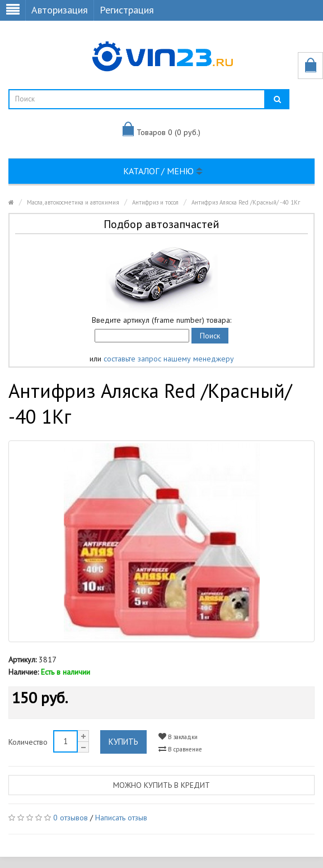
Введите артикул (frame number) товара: (162, 320)
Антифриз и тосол (155, 202)
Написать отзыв (121, 818)
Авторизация (60, 10)
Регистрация (127, 10)
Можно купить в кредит (162, 785)
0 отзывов (71, 818)
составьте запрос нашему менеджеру (169, 359)
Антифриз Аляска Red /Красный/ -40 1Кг (246, 202)
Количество (28, 742)
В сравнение (180, 749)
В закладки (178, 737)
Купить (123, 742)
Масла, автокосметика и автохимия (73, 202)
